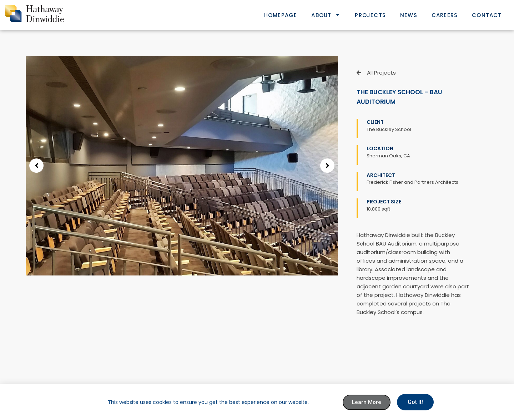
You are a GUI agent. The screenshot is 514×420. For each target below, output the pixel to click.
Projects (370, 15)
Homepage (281, 15)
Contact (487, 15)
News (409, 15)
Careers (445, 15)
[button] (36, 166)
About (326, 15)
